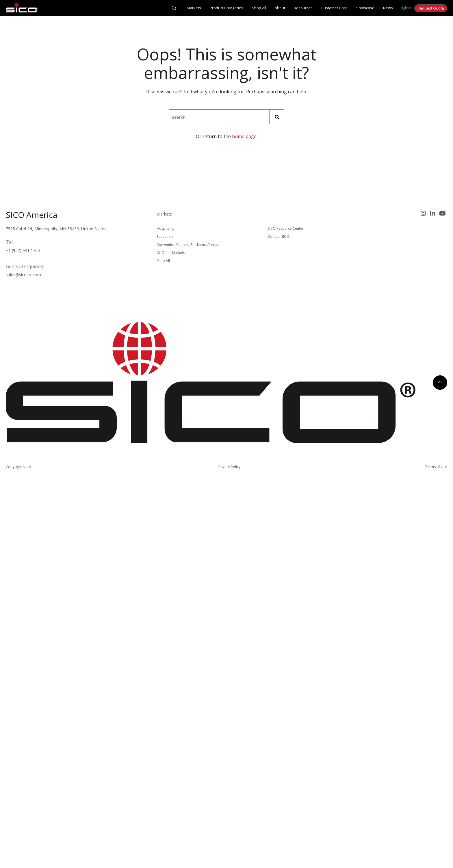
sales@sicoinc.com (23, 275)
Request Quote (431, 8)
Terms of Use (436, 467)
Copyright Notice (20, 467)
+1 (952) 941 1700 (23, 250)
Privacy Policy (229, 467)
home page (244, 136)
